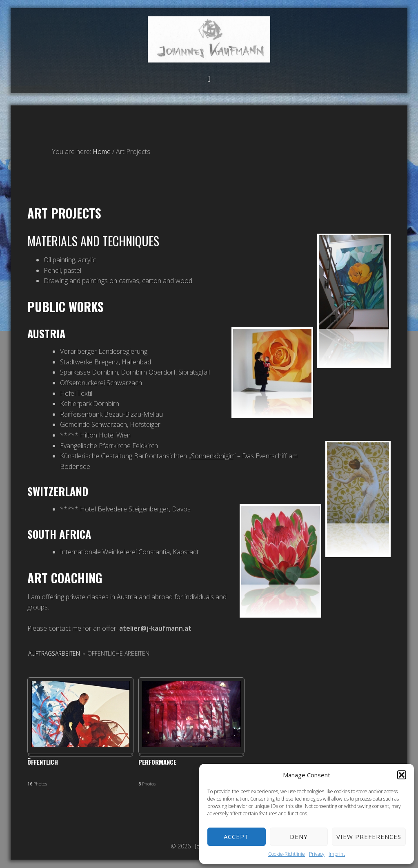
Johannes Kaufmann (209, 39)
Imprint (337, 854)
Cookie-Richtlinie (287, 854)
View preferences (369, 837)
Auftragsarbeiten (54, 653)
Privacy (317, 854)
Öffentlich (43, 762)
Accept (236, 837)
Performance (157, 762)
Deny (299, 837)
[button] (402, 775)
